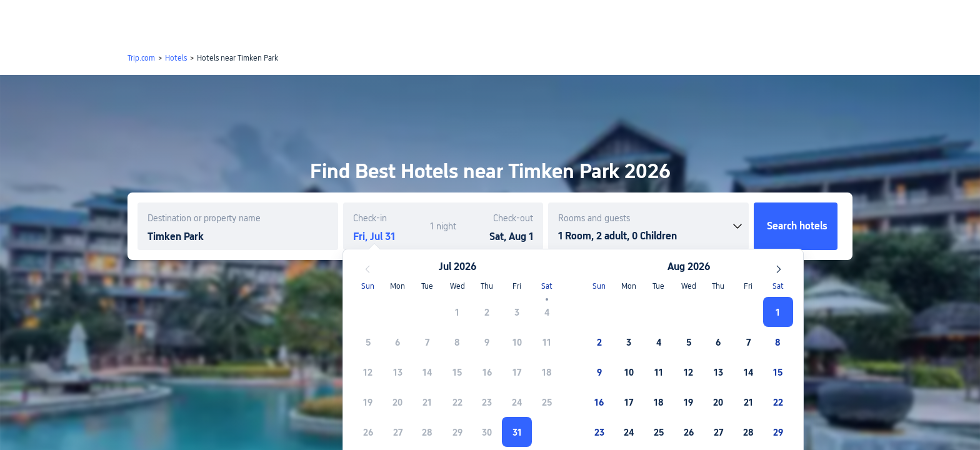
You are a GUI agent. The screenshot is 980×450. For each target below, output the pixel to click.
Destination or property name (204, 218)
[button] (876, 21)
